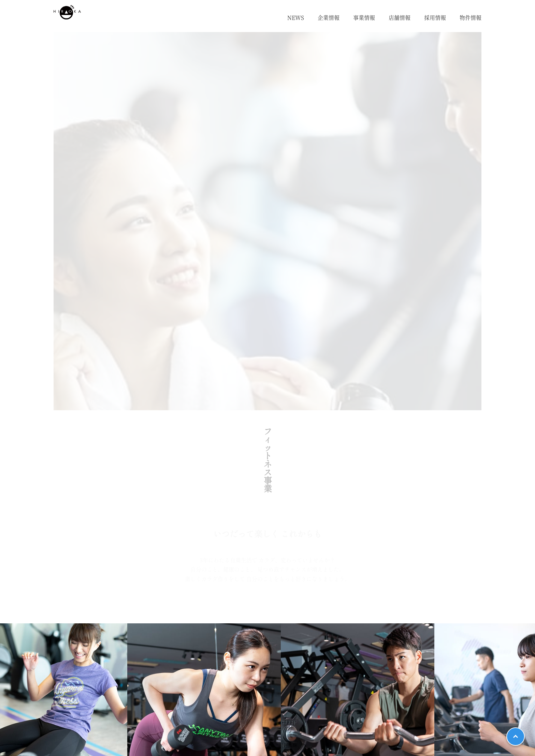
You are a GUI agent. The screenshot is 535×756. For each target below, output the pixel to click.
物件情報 (471, 18)
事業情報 (364, 18)
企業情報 (329, 18)
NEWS (296, 18)
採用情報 (435, 18)
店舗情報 (400, 18)
